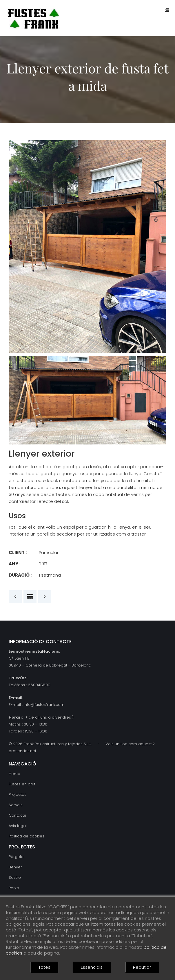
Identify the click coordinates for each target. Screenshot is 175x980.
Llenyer (15, 867)
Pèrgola (16, 857)
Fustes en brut (22, 784)
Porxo (14, 888)
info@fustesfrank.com (44, 705)
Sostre (15, 877)
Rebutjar (142, 967)
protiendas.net (22, 751)
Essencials (92, 967)
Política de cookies (27, 836)
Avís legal (18, 826)
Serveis (16, 805)
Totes (44, 967)
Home (14, 774)
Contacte (18, 815)
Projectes (18, 794)
